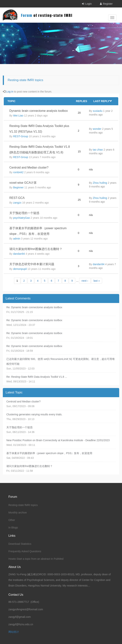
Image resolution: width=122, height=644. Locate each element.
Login (89, 4)
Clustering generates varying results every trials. (34, 414)
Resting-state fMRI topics (23, 505)
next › (85, 281)
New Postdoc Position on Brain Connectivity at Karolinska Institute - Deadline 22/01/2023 (58, 440)
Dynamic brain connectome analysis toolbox (39, 111)
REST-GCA (17, 198)
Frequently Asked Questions (25, 551)
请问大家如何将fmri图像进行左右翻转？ (36, 249)
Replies (82, 101)
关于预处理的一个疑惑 (24, 213)
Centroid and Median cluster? (29, 168)
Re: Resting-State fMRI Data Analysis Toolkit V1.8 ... (37, 377)
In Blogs (13, 528)
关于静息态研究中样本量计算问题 (32, 264)
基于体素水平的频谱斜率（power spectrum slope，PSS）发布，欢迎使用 (49, 453)
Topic (12, 101)
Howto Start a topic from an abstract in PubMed (36, 559)
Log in (10, 92)
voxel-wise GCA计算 (23, 183)
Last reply (103, 101)
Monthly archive (18, 513)
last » (97, 281)
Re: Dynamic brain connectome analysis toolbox (34, 307)
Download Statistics (20, 544)
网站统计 (14, 632)
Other (12, 520)
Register (108, 4)
